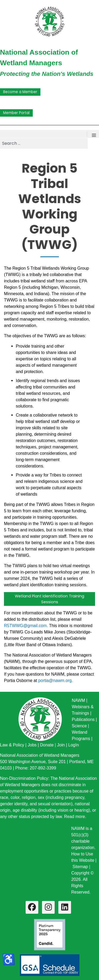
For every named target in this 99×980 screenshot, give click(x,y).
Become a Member (20, 92)
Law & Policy (12, 745)
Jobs (32, 745)
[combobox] (44, 143)
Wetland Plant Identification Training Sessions (49, 599)
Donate (47, 745)
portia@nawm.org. (56, 681)
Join (61, 745)
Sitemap (80, 867)
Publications (83, 719)
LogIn (74, 745)
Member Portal (16, 113)
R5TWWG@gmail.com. (26, 626)
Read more (75, 817)
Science (79, 726)
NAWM (78, 700)
